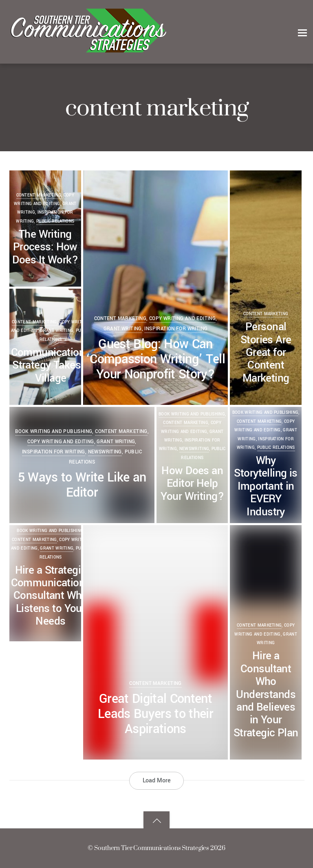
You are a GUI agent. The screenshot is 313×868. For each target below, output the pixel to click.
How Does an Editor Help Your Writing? (192, 484)
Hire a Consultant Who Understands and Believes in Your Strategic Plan (266, 694)
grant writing (123, 329)
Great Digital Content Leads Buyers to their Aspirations (155, 714)
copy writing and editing (182, 319)
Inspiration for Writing (176, 329)
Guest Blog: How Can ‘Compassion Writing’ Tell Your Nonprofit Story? (155, 359)
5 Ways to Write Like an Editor (82, 485)
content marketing (120, 319)
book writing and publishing (266, 413)
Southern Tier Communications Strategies (152, 848)
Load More (157, 781)
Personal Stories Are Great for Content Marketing (266, 352)
